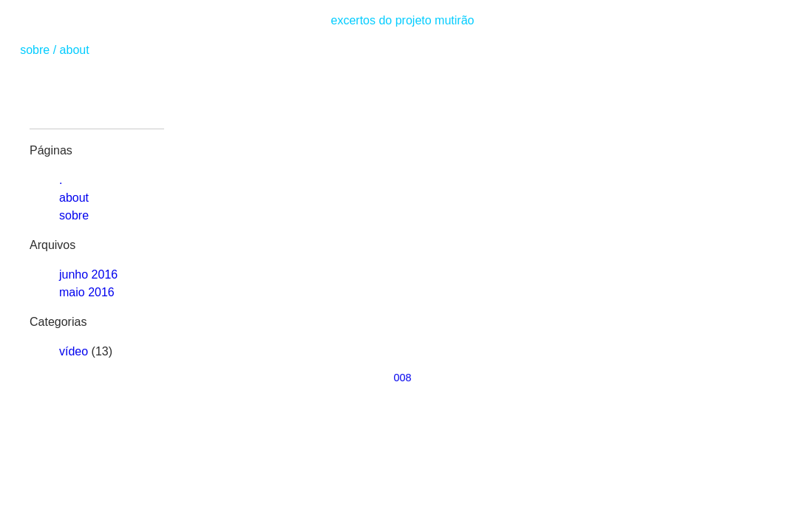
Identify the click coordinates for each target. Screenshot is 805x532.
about (75, 50)
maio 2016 (87, 292)
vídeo (74, 351)
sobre (35, 50)
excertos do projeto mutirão (403, 20)
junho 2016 (88, 274)
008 (402, 378)
